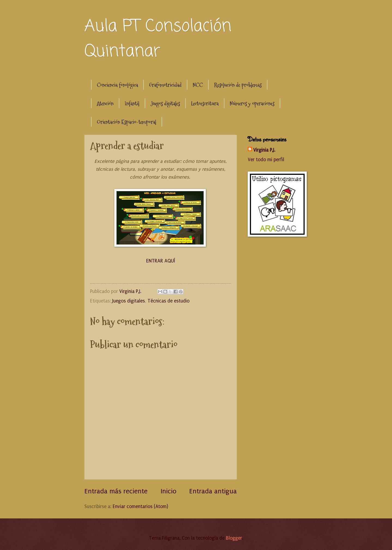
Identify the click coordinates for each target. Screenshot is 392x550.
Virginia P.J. (264, 150)
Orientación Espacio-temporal (127, 122)
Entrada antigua (213, 491)
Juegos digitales (165, 103)
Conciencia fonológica (117, 85)
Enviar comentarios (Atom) (140, 507)
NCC (198, 85)
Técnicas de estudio (169, 301)
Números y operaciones (252, 103)
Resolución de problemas (238, 85)
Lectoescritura (205, 103)
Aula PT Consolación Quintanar (158, 39)
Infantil (132, 103)
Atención (105, 103)
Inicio (169, 491)
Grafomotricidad (165, 85)
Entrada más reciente (116, 491)
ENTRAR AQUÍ (161, 261)
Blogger (234, 538)
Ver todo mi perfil (266, 160)
